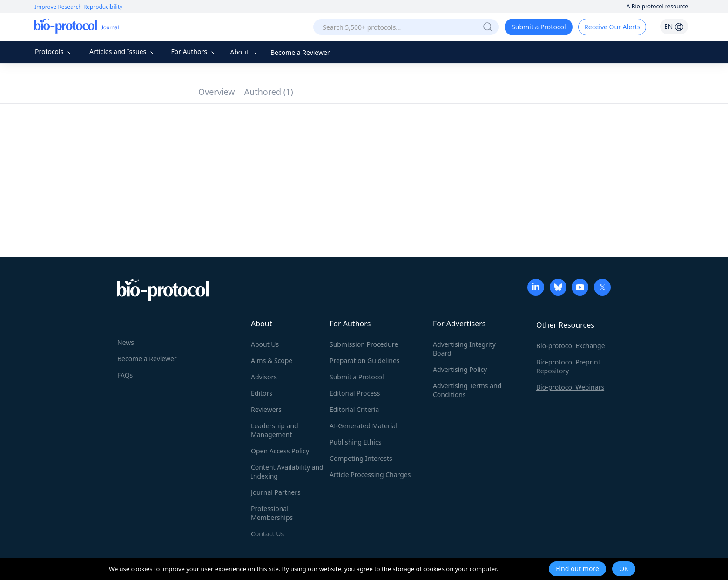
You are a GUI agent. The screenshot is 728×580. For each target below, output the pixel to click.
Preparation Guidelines (365, 361)
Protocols (55, 51)
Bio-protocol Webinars (570, 387)
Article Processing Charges (370, 475)
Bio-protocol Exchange (571, 346)
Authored (269, 92)
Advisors (264, 377)
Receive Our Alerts (612, 27)
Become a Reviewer (300, 52)
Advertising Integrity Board (464, 349)
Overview (217, 92)
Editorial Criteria (354, 409)
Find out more (577, 569)
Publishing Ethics (355, 442)
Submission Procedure (364, 344)
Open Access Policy (280, 451)
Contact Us (267, 534)
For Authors (194, 51)
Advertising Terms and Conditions (467, 390)
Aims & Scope (272, 361)
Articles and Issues (123, 51)
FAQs (125, 375)
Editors (262, 393)
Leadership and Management (275, 430)
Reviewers (266, 409)
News (126, 342)
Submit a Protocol (539, 27)
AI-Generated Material (364, 426)
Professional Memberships (272, 513)
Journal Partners (276, 492)
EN (674, 26)
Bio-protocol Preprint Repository (568, 366)
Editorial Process (355, 393)
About (245, 52)
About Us (265, 344)
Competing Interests (361, 458)
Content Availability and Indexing (287, 472)
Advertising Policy (460, 369)
